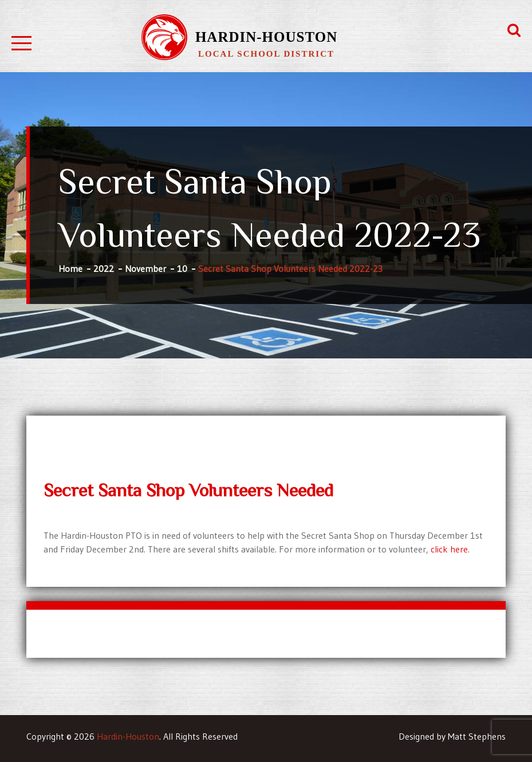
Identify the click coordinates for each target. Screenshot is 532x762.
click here (449, 549)
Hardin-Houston (266, 37)
